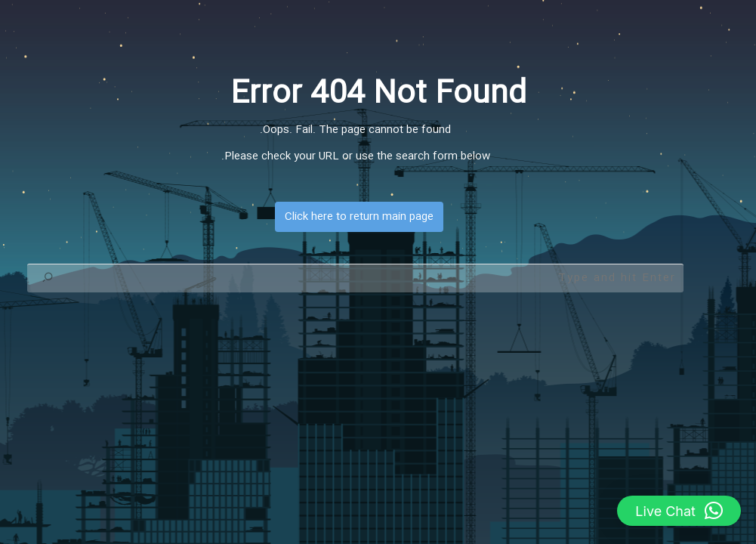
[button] (679, 511)
